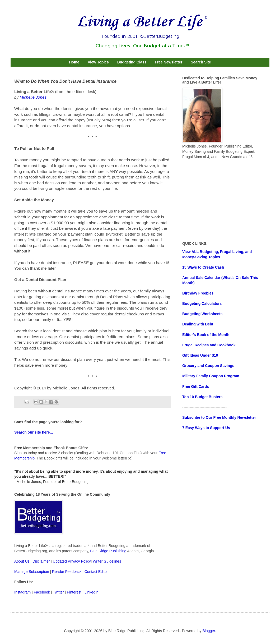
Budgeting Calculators (202, 303)
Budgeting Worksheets (202, 314)
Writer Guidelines (107, 561)
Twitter (58, 592)
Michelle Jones (33, 97)
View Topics (98, 62)
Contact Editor (96, 572)
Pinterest (74, 592)
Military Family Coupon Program (211, 376)
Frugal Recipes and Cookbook (209, 345)
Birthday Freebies (198, 293)
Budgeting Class (132, 62)
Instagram (22, 592)
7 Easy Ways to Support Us (206, 428)
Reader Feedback (67, 572)
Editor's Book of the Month (206, 335)
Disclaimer (41, 561)
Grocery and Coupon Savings (208, 366)
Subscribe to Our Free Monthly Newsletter (219, 417)
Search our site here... (34, 432)
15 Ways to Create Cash (203, 267)
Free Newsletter (169, 62)
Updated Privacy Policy (72, 561)
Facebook (42, 592)
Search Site (201, 62)
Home (74, 62)
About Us (22, 561)
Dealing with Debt (198, 324)
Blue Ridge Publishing (108, 551)
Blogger (209, 631)
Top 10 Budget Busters (202, 397)
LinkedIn (92, 592)
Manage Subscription (32, 572)
